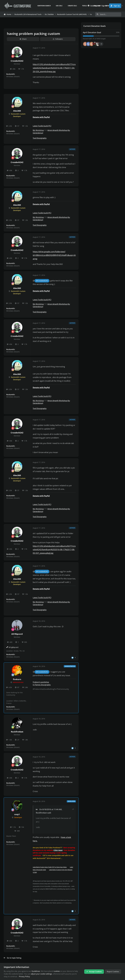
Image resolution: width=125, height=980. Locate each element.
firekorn (17, 679)
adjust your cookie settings (41, 974)
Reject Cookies (113, 971)
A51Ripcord (17, 634)
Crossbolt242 (17, 61)
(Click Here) (58, 850)
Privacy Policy (24, 976)
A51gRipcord (13, 647)
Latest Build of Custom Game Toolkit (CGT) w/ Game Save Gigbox (50, 867)
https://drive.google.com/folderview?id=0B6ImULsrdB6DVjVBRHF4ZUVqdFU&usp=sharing (54, 255)
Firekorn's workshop (41, 682)
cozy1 (17, 814)
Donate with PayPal (41, 117)
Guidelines (36, 971)
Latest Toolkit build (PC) (42, 126)
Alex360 (17, 111)
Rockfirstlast (17, 732)
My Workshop (38, 130)
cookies (57, 971)
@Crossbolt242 (42, 281)
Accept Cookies (94, 971)
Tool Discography (40, 138)
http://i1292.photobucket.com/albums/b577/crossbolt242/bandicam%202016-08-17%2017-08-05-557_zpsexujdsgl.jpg (54, 550)
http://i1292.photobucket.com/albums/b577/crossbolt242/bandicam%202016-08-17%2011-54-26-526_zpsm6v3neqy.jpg (54, 68)
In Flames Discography (42, 685)
